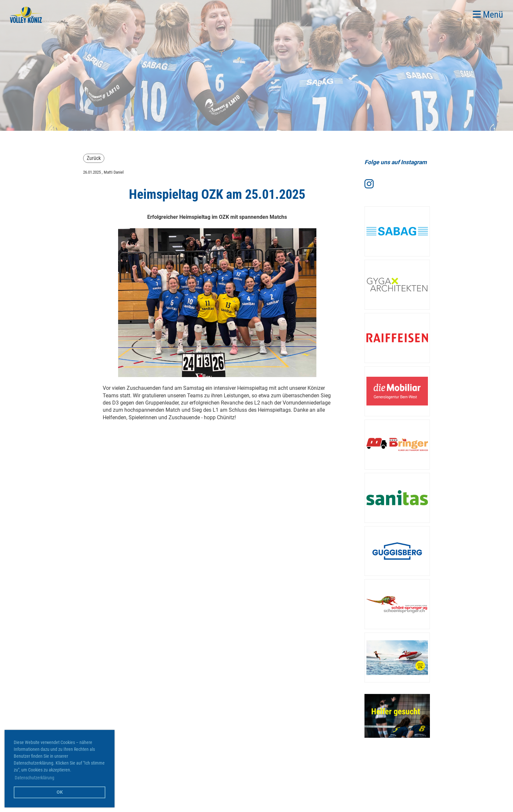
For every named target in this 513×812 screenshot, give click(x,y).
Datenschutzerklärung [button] (35, 778)
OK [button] (60, 792)
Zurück (94, 158)
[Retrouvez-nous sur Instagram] (369, 184)
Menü (488, 15)
